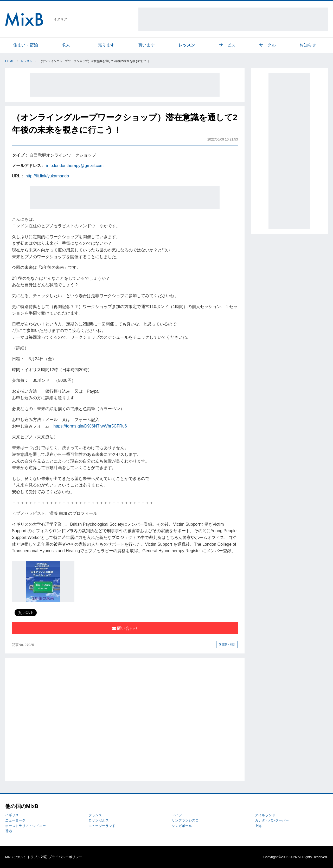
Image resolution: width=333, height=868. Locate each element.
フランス (95, 815)
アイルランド (265, 815)
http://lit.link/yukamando (47, 176)
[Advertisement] (233, 19)
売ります (106, 45)
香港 (9, 831)
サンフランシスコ (185, 820)
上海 (258, 826)
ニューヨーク (15, 820)
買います (146, 45)
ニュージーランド (102, 826)
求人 (66, 45)
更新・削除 (227, 645)
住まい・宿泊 (25, 45)
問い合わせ (125, 628)
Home (9, 61)
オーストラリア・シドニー (25, 826)
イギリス (12, 815)
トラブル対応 (37, 857)
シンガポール (182, 826)
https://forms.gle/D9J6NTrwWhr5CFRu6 (90, 426)
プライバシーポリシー (65, 857)
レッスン (187, 45)
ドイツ (177, 815)
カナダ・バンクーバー (272, 820)
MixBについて (16, 857)
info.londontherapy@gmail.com (75, 166)
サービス (227, 45)
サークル (267, 45)
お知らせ (308, 45)
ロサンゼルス (99, 820)
